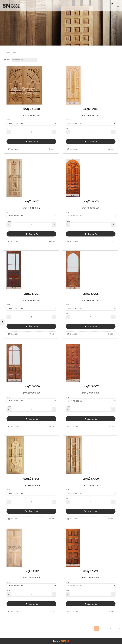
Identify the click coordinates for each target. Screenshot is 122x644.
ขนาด (8, 120)
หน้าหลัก (7, 53)
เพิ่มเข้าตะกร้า (31, 142)
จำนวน (9, 129)
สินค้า (15, 53)
